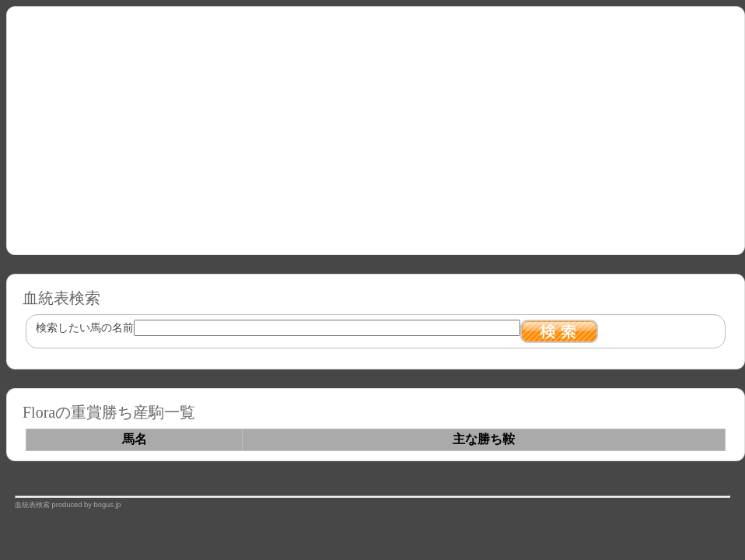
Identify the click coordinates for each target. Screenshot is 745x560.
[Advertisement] (376, 125)
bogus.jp (108, 505)
